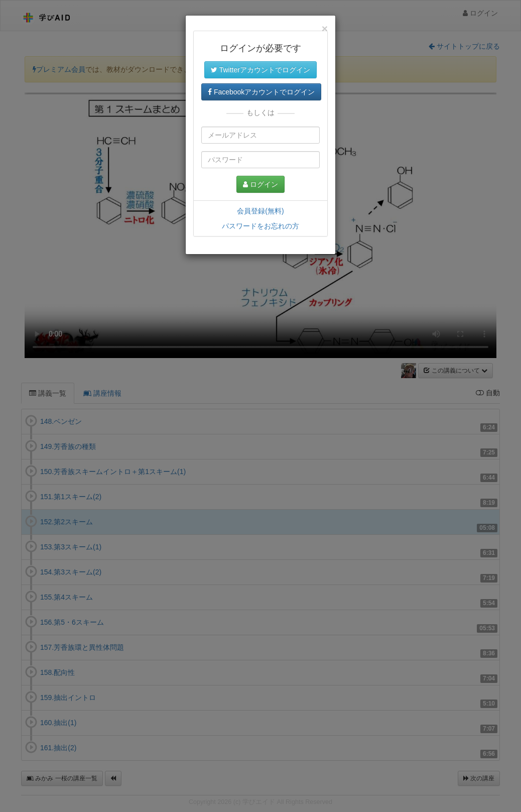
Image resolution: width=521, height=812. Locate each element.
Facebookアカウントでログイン (261, 92)
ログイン (260, 184)
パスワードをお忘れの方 (260, 226)
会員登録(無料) (260, 211)
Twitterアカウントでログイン (260, 70)
